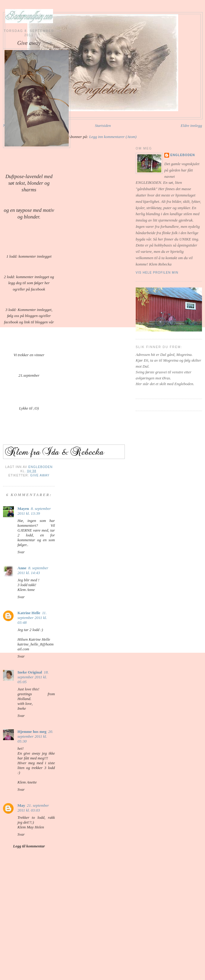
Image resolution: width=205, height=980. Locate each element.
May (21, 805)
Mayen (23, 509)
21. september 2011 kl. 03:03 (33, 808)
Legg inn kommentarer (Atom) (113, 137)
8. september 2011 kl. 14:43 (33, 570)
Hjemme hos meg (32, 732)
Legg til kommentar (29, 846)
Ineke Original (30, 672)
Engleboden (183, 155)
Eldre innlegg (191, 126)
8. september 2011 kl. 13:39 (34, 511)
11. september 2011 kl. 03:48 (32, 618)
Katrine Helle (29, 613)
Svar (21, 552)
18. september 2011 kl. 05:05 (33, 677)
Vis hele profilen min (157, 273)
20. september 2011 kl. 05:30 (35, 736)
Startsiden (103, 126)
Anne (22, 568)
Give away (40, 475)
